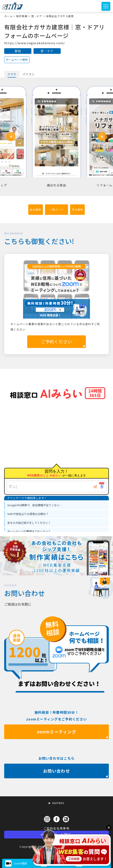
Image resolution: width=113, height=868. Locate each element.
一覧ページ (56, 210)
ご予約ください (57, 342)
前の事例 (35, 210)
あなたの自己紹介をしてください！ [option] (29, 523)
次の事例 (77, 210)
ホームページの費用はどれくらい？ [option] (29, 531)
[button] (11, 137)
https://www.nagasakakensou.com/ (35, 43)
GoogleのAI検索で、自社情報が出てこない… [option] (35, 505)
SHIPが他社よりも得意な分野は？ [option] (28, 514)
